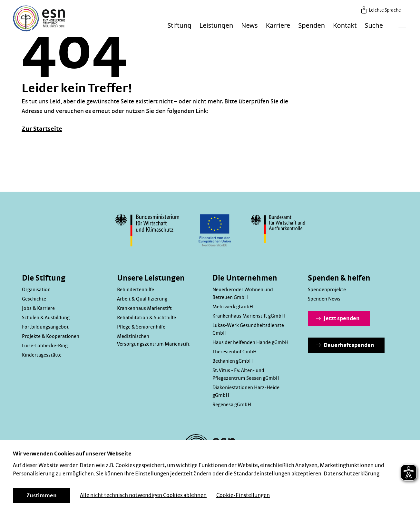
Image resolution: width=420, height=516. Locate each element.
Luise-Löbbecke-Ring (45, 346)
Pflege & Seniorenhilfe (141, 327)
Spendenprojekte (327, 290)
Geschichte (34, 299)
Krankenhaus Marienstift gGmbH (249, 316)
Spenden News (324, 299)
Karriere (278, 26)
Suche (374, 26)
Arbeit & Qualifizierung (142, 299)
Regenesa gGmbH (232, 405)
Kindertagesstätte (42, 355)
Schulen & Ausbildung (46, 318)
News (249, 26)
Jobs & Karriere (38, 308)
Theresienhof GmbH (234, 352)
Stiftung (179, 26)
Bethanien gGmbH (233, 361)
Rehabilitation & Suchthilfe (147, 318)
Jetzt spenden (338, 319)
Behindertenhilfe (136, 290)
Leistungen (216, 26)
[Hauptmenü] (402, 25)
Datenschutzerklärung (352, 474)
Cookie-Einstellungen (243, 495)
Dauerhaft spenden (345, 345)
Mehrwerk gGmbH (233, 307)
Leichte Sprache (380, 10)
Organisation (36, 290)
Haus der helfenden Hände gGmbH (250, 342)
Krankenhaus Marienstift (144, 308)
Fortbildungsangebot (45, 327)
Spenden (312, 26)
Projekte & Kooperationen (51, 336)
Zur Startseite (42, 129)
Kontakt (345, 26)
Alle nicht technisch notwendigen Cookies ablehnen (143, 495)
